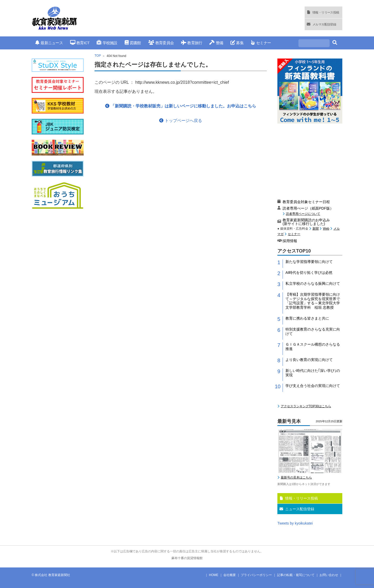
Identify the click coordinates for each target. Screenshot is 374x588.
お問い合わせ (329, 575)
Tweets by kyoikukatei (295, 523)
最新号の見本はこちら (296, 477)
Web (326, 229)
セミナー (261, 43)
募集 (237, 43)
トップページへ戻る (181, 121)
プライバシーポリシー (256, 575)
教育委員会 (161, 43)
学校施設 (107, 43)
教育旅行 (192, 43)
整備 (216, 43)
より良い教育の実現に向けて (309, 360)
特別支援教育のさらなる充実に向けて (313, 331)
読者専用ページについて (303, 214)
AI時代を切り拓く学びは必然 (309, 273)
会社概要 (230, 575)
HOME (214, 575)
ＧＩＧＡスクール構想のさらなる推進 (313, 347)
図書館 (133, 43)
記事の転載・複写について (296, 575)
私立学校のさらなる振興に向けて (313, 283)
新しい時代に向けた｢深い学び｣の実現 (313, 373)
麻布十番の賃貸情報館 (187, 558)
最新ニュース (49, 43)
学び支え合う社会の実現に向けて (313, 386)
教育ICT (80, 43)
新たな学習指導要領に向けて (309, 262)
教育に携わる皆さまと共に (307, 318)
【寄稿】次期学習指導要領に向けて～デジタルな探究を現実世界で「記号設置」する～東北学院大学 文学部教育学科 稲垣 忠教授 (314, 301)
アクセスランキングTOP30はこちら (306, 406)
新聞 (316, 229)
